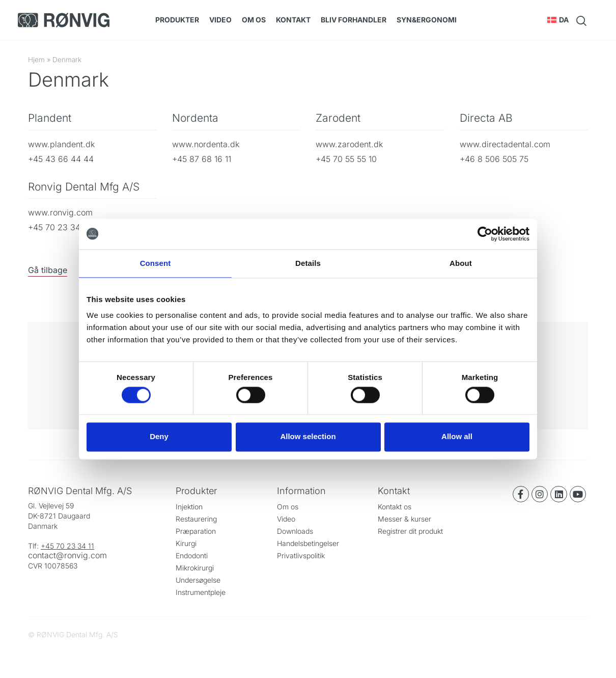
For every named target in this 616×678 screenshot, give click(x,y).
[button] (558, 20)
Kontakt (293, 20)
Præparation (196, 531)
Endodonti (192, 555)
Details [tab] (308, 263)
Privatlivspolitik (301, 555)
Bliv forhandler (354, 20)
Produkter (177, 20)
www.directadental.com (505, 144)
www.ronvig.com (60, 212)
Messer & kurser (404, 519)
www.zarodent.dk (349, 144)
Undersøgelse (198, 580)
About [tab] (461, 263)
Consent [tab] (156, 263)
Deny (159, 437)
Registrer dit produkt (410, 531)
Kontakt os (395, 507)
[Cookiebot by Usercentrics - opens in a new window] (485, 234)
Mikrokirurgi (195, 568)
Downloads (295, 531)
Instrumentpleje (201, 592)
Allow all (457, 437)
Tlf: (34, 546)
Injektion (189, 507)
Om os (254, 20)
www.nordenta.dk (206, 144)
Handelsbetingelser (308, 543)
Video (220, 20)
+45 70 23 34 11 (67, 546)
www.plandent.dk (61, 144)
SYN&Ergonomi (427, 20)
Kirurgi (186, 543)
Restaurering (196, 519)
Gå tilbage (48, 270)
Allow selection (308, 437)
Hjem (36, 60)
